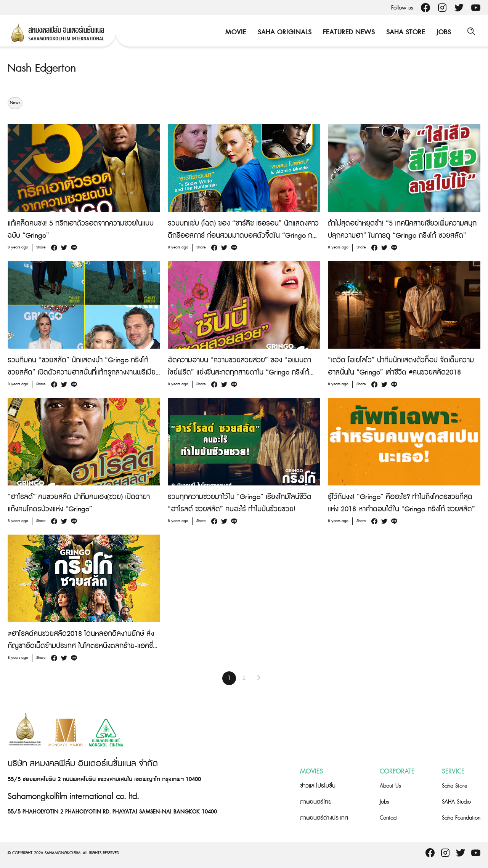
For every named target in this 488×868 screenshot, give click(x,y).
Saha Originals (283, 32)
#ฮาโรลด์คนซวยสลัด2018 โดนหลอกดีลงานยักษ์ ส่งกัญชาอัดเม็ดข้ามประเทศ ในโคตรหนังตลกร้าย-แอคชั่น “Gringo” (82, 646)
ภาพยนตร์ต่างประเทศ (324, 818)
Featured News (348, 32)
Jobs (443, 32)
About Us (390, 786)
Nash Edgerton (43, 68)
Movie (235, 32)
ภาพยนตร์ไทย (316, 802)
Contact (389, 818)
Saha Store (405, 32)
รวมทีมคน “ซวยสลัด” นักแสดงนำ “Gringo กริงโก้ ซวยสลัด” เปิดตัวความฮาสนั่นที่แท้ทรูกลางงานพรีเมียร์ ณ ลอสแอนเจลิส (83, 372)
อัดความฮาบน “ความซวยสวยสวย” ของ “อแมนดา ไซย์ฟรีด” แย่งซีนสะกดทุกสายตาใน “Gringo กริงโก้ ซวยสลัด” (239, 372)
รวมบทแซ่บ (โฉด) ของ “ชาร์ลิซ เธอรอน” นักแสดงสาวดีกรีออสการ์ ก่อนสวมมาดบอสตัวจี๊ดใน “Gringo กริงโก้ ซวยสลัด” (244, 236)
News (15, 103)
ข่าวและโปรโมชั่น (318, 786)
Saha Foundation (461, 818)
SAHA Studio (456, 802)
